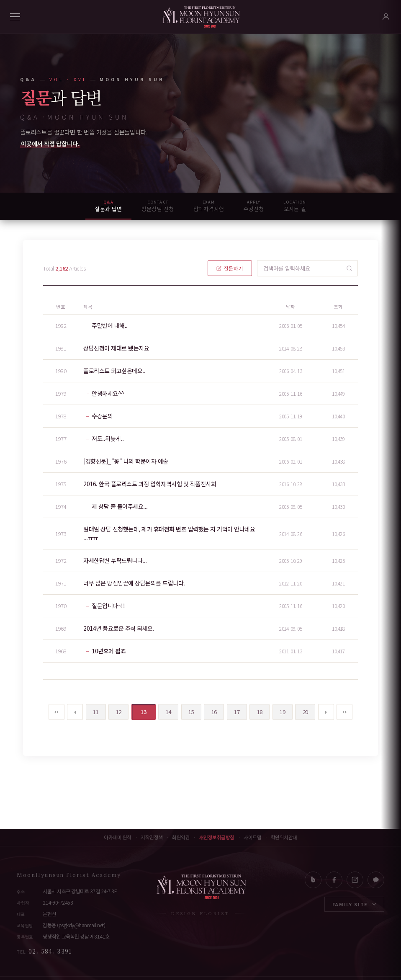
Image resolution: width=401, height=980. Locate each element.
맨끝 (344, 712)
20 (302, 710)
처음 (57, 712)
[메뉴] (15, 17)
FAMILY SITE (354, 904)
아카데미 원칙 (118, 838)
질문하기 (230, 268)
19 (279, 710)
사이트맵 (252, 838)
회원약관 (181, 838)
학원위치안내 (284, 838)
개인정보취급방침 (217, 838)
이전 (75, 712)
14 (165, 710)
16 (210, 710)
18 (256, 710)
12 (115, 710)
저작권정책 (152, 838)
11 (92, 710)
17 (233, 710)
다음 (326, 712)
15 (188, 710)
